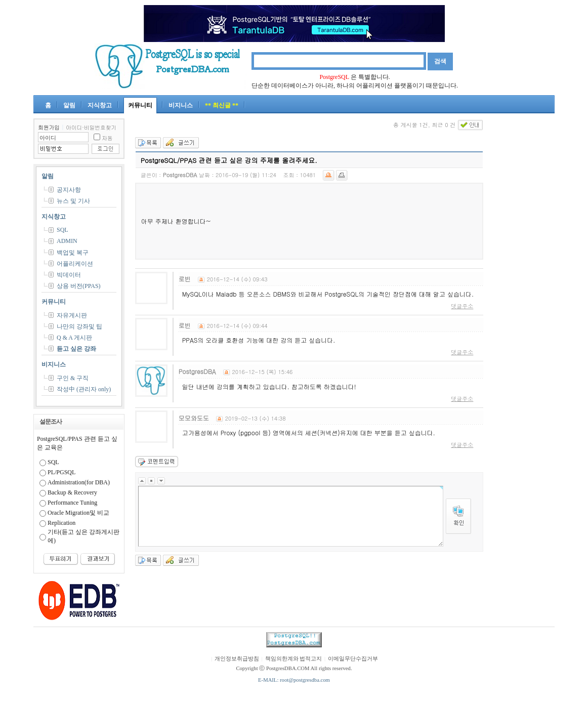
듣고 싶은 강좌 (76, 349)
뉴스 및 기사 (73, 201)
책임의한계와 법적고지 (294, 659)
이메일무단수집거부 (353, 659)
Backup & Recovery (72, 492)
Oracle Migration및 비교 (78, 513)
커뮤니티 (140, 105)
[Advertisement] (524, 270)
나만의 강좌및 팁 (79, 326)
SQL (62, 230)
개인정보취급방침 (237, 659)
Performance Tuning (72, 503)
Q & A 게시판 (74, 338)
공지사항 (69, 190)
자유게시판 (72, 315)
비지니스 (181, 105)
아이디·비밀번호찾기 (91, 127)
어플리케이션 (75, 264)
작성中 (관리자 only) (84, 389)
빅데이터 (69, 275)
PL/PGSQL (61, 472)
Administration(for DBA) (79, 482)
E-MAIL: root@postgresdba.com (294, 680)
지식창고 (100, 105)
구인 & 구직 (73, 378)
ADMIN (67, 241)
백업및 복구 (73, 253)
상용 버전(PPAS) (79, 286)
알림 (69, 105)
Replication (61, 523)
